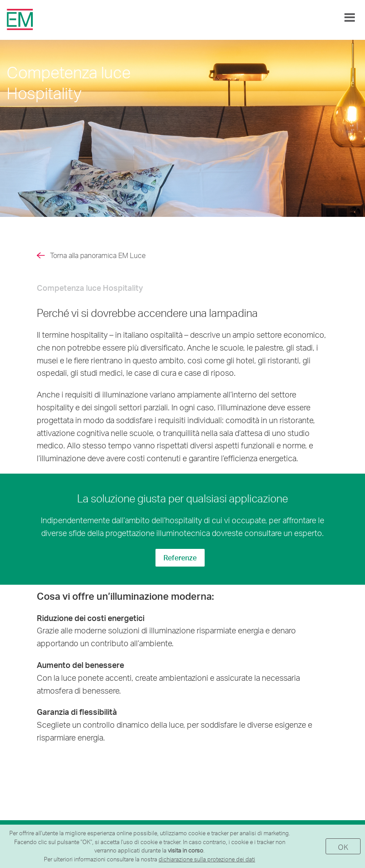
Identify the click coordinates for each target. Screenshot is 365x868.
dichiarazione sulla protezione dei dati (207, 859)
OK (343, 847)
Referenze (180, 557)
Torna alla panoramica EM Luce (98, 255)
